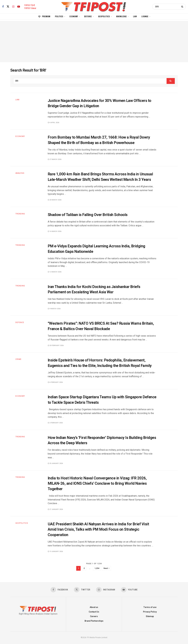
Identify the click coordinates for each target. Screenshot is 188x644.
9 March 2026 (54, 309)
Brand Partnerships (94, 621)
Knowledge (121, 16)
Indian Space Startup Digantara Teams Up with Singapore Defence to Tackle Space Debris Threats (102, 400)
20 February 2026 (56, 345)
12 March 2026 (55, 272)
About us (94, 607)
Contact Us (94, 612)
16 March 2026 (55, 231)
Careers (94, 616)
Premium (44, 16)
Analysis (20, 173)
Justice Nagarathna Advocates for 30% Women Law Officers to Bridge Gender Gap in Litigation (100, 103)
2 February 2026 (55, 423)
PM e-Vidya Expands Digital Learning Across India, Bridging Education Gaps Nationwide (96, 249)
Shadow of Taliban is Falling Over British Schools (88, 215)
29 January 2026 (55, 463)
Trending (20, 214)
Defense (88, 16)
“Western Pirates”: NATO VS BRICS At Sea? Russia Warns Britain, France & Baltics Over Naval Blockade (101, 326)
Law (135, 16)
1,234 (97, 568)
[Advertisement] (94, 42)
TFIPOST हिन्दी (30, 5)
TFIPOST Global (30, 8)
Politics (59, 16)
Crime (18, 359)
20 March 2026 (55, 200)
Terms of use (150, 607)
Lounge (145, 16)
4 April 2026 (53, 123)
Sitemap (150, 616)
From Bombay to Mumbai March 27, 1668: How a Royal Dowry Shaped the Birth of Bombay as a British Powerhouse (99, 140)
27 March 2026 (55, 159)
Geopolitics (104, 16)
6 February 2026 (55, 382)
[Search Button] (183, 7)
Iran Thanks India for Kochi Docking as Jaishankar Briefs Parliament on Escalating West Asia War (94, 289)
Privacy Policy (150, 612)
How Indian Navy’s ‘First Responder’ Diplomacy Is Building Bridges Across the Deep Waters (102, 440)
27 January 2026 (55, 509)
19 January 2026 (55, 551)
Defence (20, 322)
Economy (74, 16)
